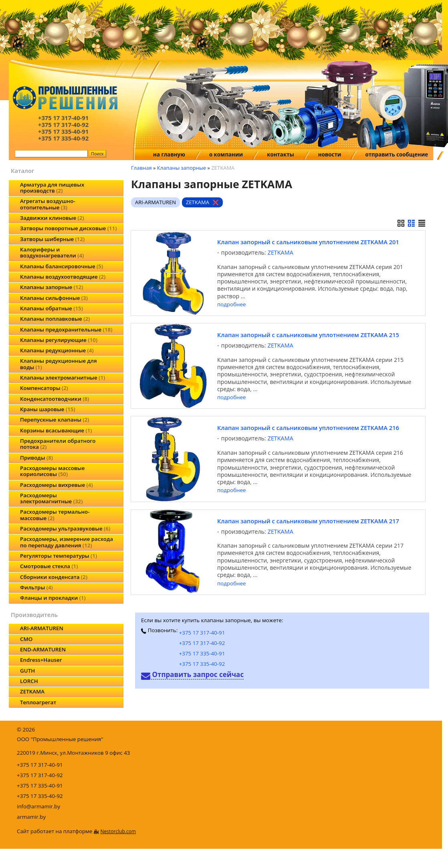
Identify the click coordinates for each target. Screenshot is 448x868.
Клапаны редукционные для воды (59, 364)
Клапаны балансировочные (62, 266)
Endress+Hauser (41, 660)
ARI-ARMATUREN (42, 628)
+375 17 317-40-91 (202, 633)
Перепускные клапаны (54, 420)
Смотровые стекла (49, 566)
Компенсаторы (44, 388)
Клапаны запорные (51, 287)
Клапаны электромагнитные (63, 378)
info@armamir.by (38, 806)
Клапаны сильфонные (54, 298)
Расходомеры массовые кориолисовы (52, 471)
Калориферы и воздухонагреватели (52, 252)
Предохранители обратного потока (58, 444)
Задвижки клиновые (52, 218)
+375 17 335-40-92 (202, 664)
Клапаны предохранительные (66, 330)
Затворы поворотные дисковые (68, 228)
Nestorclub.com (118, 831)
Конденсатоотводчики (54, 399)
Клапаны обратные (51, 308)
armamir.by (31, 817)
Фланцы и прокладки (53, 598)
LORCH (29, 681)
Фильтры (36, 587)
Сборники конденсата (54, 577)
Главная (141, 168)
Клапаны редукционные (57, 350)
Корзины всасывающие (56, 430)
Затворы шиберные (52, 239)
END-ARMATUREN (43, 649)
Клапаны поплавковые (55, 319)
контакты (281, 155)
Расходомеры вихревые (57, 485)
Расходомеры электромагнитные (51, 498)
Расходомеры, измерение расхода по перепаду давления (67, 542)
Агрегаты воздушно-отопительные (48, 204)
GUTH (27, 671)
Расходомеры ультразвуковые (65, 528)
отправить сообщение (397, 155)
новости (330, 155)
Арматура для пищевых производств (52, 188)
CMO (26, 639)
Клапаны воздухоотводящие (63, 277)
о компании (226, 155)
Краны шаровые (48, 409)
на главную (169, 155)
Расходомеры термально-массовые (55, 515)
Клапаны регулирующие (59, 340)
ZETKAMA (32, 691)
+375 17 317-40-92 (202, 643)
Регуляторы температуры (59, 556)
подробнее (231, 304)
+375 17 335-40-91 (202, 653)
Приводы (36, 458)
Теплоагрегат (38, 702)
